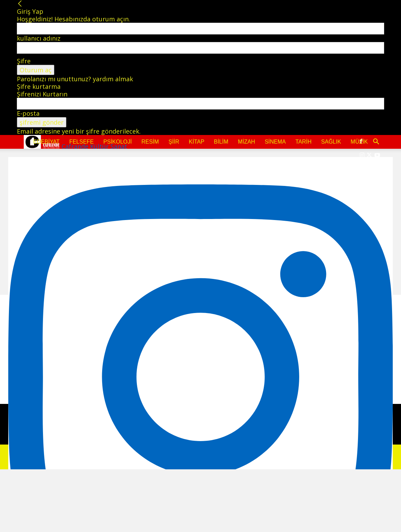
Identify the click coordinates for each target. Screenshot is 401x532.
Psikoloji (118, 142)
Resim (150, 142)
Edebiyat (47, 142)
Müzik (359, 142)
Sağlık (331, 142)
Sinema (275, 142)
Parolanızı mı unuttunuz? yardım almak (75, 79)
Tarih (304, 142)
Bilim (221, 142)
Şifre (24, 61)
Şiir (174, 142)
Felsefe (81, 142)
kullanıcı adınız (39, 38)
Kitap (197, 142)
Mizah (247, 142)
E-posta (28, 113)
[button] (376, 142)
